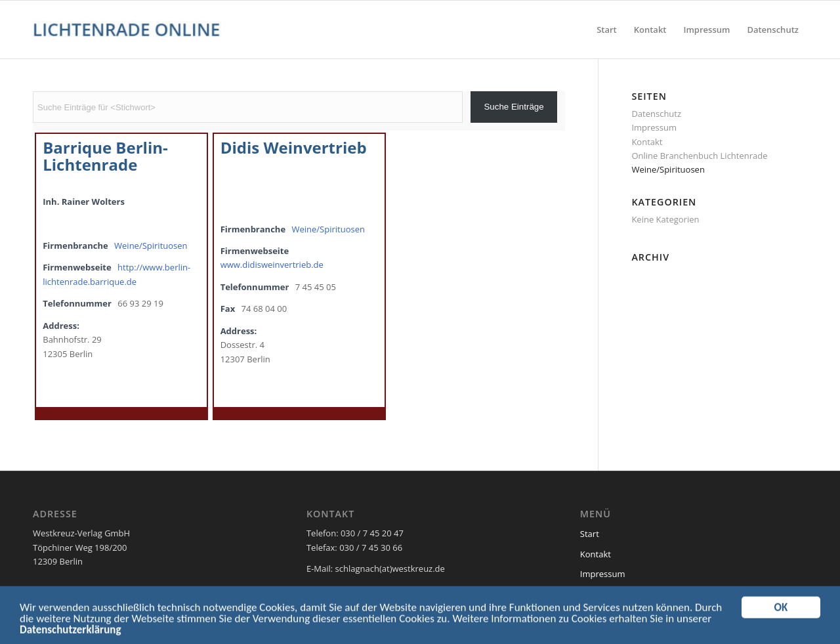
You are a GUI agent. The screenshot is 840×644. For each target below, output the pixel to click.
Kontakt (647, 142)
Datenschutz (656, 114)
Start (590, 534)
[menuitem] (607, 30)
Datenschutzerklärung (70, 633)
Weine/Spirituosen (151, 246)
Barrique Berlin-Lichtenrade (105, 156)
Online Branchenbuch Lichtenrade (699, 156)
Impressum (654, 127)
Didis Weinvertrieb (294, 147)
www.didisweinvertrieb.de (272, 265)
